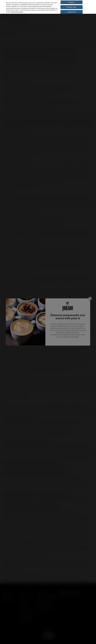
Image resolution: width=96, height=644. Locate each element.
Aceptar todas (72, 12)
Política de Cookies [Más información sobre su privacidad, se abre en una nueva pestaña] (17, 12)
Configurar (71, 2)
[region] (48, 7)
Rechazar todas (71, 7)
